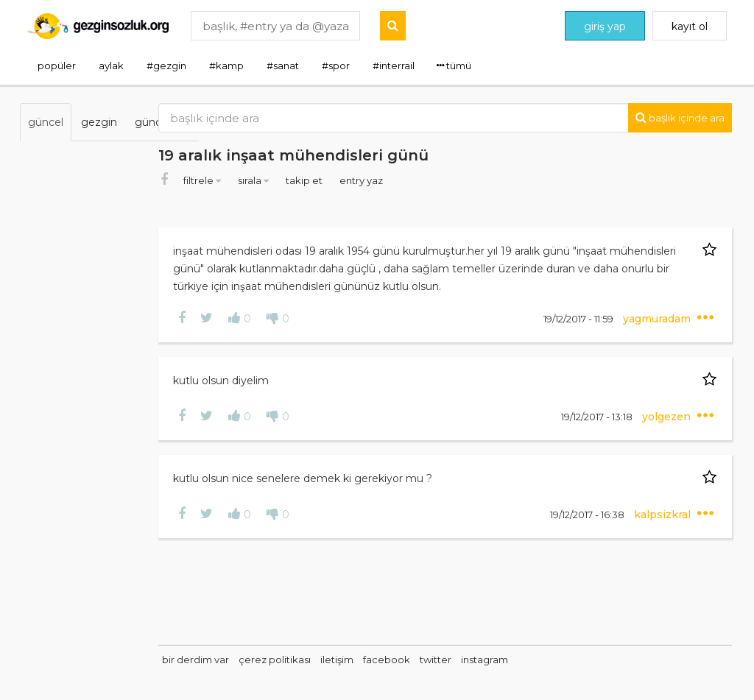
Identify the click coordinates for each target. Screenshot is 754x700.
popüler (57, 66)
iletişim (401, 660)
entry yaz (425, 180)
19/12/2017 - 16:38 (593, 515)
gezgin (99, 122)
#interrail (394, 66)
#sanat (283, 66)
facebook (451, 660)
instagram (549, 660)
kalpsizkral (668, 515)
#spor (336, 66)
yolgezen (672, 417)
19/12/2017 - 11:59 (584, 319)
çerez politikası (339, 660)
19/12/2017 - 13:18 (602, 417)
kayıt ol (690, 26)
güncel (46, 122)
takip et (369, 180)
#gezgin (166, 66)
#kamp (226, 66)
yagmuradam (663, 319)
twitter (500, 660)
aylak (111, 66)
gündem (157, 122)
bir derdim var (260, 660)
